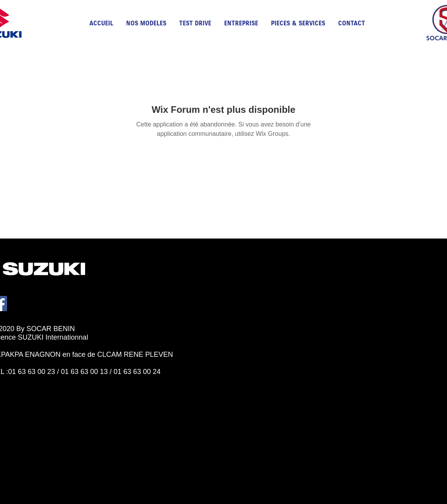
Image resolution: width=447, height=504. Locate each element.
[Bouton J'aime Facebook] (27, 380)
